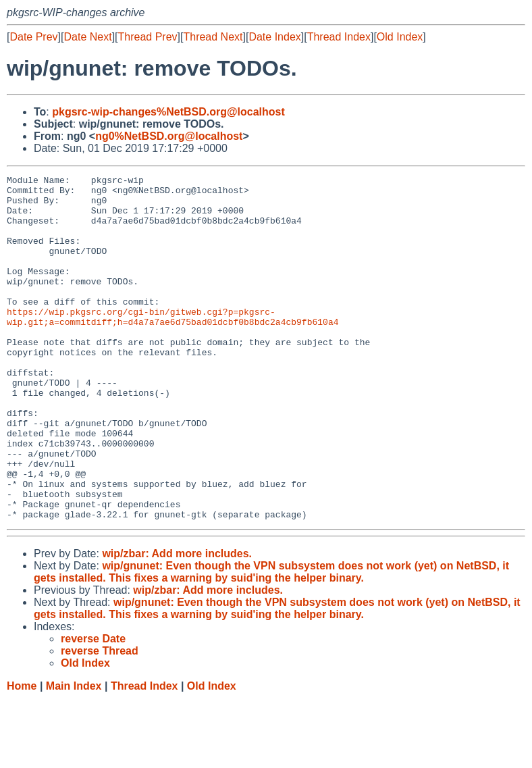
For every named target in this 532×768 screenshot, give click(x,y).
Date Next (87, 37)
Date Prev (33, 37)
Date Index (274, 37)
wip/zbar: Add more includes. (177, 622)
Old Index (400, 37)
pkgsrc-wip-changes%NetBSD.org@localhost (168, 112)
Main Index (74, 755)
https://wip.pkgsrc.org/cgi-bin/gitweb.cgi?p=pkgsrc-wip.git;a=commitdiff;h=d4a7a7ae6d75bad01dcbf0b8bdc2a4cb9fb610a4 (172, 346)
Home (22, 755)
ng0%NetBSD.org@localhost (169, 136)
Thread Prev (148, 37)
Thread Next (213, 37)
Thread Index (339, 37)
